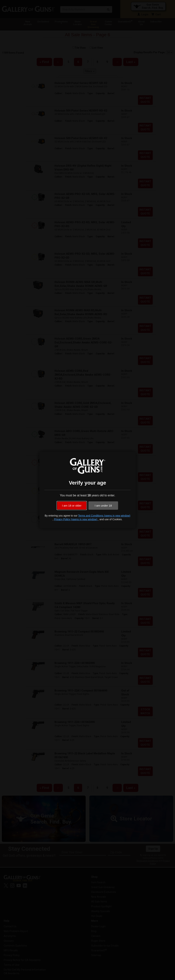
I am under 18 (103, 506)
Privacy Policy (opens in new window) (76, 519)
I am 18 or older (72, 506)
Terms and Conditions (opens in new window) (104, 516)
